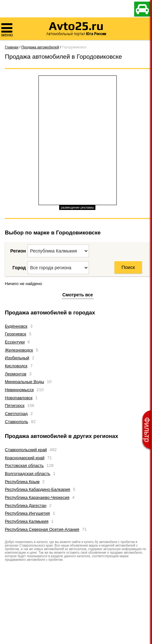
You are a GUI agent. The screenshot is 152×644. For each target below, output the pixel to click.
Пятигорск (15, 406)
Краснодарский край (25, 458)
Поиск (128, 267)
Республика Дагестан (26, 505)
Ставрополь (16, 422)
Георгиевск (16, 334)
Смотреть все (78, 295)
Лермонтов (16, 374)
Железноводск (19, 350)
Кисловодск (16, 366)
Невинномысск (19, 390)
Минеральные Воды (24, 382)
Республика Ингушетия (27, 513)
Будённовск (16, 326)
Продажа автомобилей (40, 47)
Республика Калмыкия (27, 521)
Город (19, 268)
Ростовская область (24, 466)
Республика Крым (22, 482)
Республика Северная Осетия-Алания (42, 529)
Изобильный (17, 358)
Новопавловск (19, 398)
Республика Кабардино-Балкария (38, 489)
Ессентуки (15, 342)
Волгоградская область (27, 474)
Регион (18, 251)
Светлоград (16, 414)
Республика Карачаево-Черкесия (37, 497)
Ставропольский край (26, 450)
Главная (12, 47)
